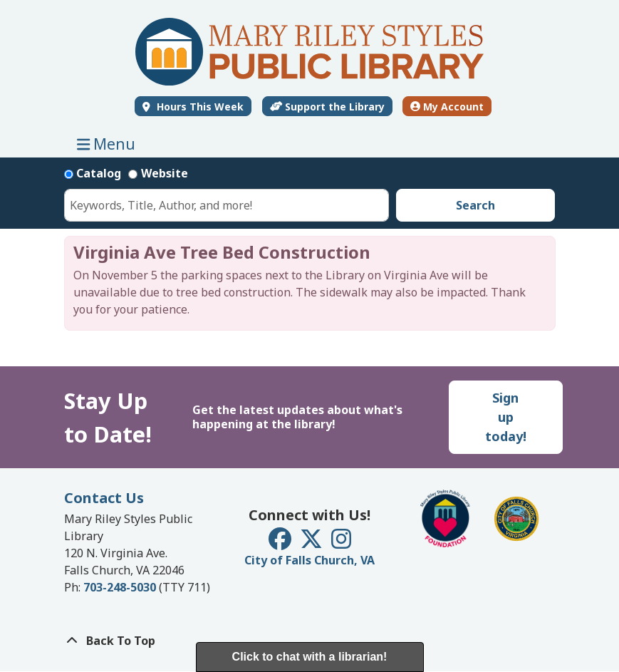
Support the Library (328, 107)
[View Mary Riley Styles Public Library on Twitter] (313, 543)
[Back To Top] (310, 641)
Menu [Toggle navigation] (109, 144)
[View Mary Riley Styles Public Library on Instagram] (341, 543)
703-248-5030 (120, 587)
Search (475, 205)
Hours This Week (199, 107)
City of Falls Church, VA (309, 560)
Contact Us (104, 498)
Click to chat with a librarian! (310, 657)
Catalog (99, 173)
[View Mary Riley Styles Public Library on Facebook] (281, 543)
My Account (447, 107)
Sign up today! (506, 417)
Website (165, 173)
